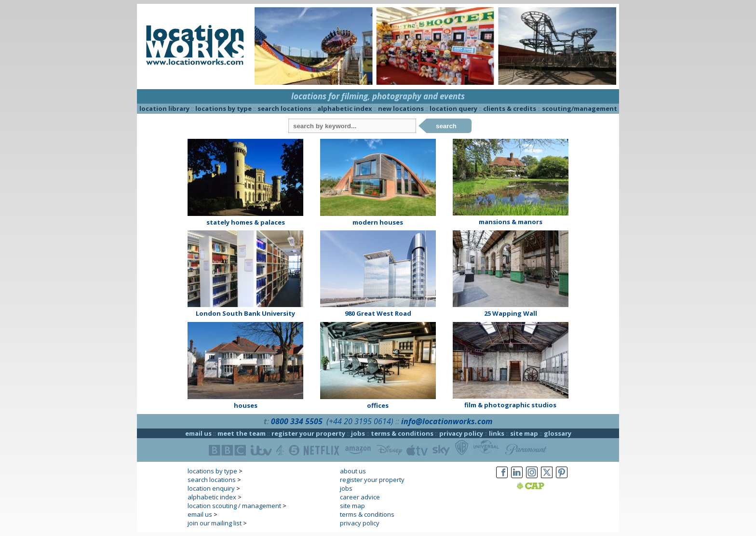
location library (164, 108)
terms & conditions (402, 433)
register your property (308, 433)
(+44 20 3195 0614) (360, 421)
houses (246, 405)
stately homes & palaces (246, 222)
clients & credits (510, 108)
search (446, 126)
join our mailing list (215, 523)
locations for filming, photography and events (378, 96)
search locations (284, 108)
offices (378, 405)
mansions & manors (511, 222)
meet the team (242, 433)
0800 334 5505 (297, 421)
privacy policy (461, 433)
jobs (358, 433)
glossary (558, 433)
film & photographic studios (510, 405)
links (497, 433)
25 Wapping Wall (511, 313)
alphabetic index (345, 108)
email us (198, 433)
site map (524, 433)
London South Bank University (245, 313)
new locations (401, 108)
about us (353, 471)
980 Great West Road (378, 313)
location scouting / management (234, 506)
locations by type (223, 108)
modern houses (378, 222)
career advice (360, 497)
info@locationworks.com (447, 421)
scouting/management (580, 108)
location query (453, 108)
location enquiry (211, 488)
